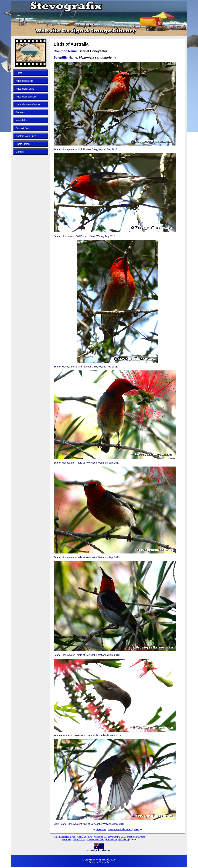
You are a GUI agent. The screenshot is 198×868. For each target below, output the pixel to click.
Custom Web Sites (26, 136)
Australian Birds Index (120, 829)
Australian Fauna (25, 89)
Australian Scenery (26, 97)
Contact (20, 152)
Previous (101, 829)
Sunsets (20, 112)
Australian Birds (24, 81)
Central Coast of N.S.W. (124, 837)
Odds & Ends (23, 128)
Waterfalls (21, 120)
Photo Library (23, 144)
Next (136, 829)
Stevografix (104, 862)
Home (19, 73)
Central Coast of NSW (28, 104)
